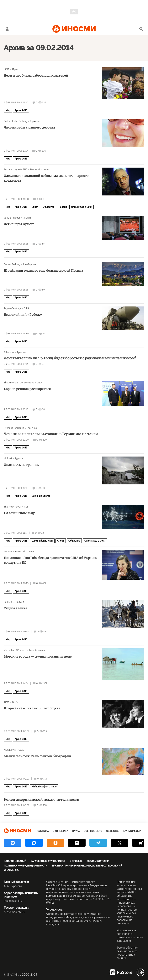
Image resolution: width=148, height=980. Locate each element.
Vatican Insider (12, 218)
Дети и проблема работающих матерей (36, 75)
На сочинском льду (19, 513)
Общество (49, 207)
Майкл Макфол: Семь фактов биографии (37, 756)
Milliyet (8, 458)
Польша (20, 602)
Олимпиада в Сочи (82, 207)
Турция (19, 458)
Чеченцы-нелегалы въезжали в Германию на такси (51, 434)
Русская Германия (14, 428)
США (26, 308)
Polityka (8, 602)
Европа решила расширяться (27, 389)
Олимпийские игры (42, 541)
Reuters (8, 552)
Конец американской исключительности (42, 800)
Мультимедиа (132, 831)
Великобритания (40, 169)
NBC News (10, 750)
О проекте (76, 861)
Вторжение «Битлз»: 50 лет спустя (32, 708)
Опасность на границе (22, 465)
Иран (15, 69)
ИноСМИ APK (12, 870)
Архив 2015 (21, 110)
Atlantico (9, 352)
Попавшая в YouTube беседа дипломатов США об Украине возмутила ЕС (51, 560)
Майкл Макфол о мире (44, 787)
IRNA (7, 69)
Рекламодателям (98, 861)
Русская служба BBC (16, 169)
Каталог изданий (15, 861)
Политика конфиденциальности (26, 866)
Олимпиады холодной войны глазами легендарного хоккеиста (46, 178)
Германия (35, 121)
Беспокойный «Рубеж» (23, 315)
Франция (21, 352)
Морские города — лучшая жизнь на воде (38, 656)
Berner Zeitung (12, 264)
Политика (42, 831)
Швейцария (29, 264)
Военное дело (93, 831)
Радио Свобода (12, 308)
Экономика (60, 831)
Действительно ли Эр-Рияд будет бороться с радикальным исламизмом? (70, 358)
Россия (63, 207)
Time (7, 702)
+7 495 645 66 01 (14, 912)
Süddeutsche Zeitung (16, 121)
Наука (76, 831)
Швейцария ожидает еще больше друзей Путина (43, 270)
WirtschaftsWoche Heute (18, 650)
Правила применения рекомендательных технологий (87, 866)
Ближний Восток (41, 496)
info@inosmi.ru (13, 901)
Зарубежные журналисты (48, 861)
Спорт (35, 207)
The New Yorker (13, 507)
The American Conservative (19, 383)
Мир (8, 110)
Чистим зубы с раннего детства (29, 127)
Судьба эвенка (16, 608)
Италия (27, 218)
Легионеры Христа (19, 224)
